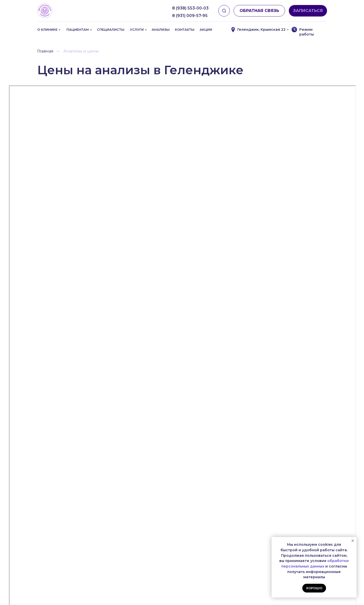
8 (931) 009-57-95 (190, 16)
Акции (206, 29)
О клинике (47, 29)
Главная (45, 51)
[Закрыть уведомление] (353, 541)
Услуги (137, 29)
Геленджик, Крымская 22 (261, 29)
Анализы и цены (81, 51)
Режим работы (307, 32)
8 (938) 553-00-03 (190, 8)
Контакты (185, 29)
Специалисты (111, 29)
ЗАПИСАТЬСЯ (308, 11)
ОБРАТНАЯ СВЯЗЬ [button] (259, 11)
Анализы (161, 29)
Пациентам (78, 29)
